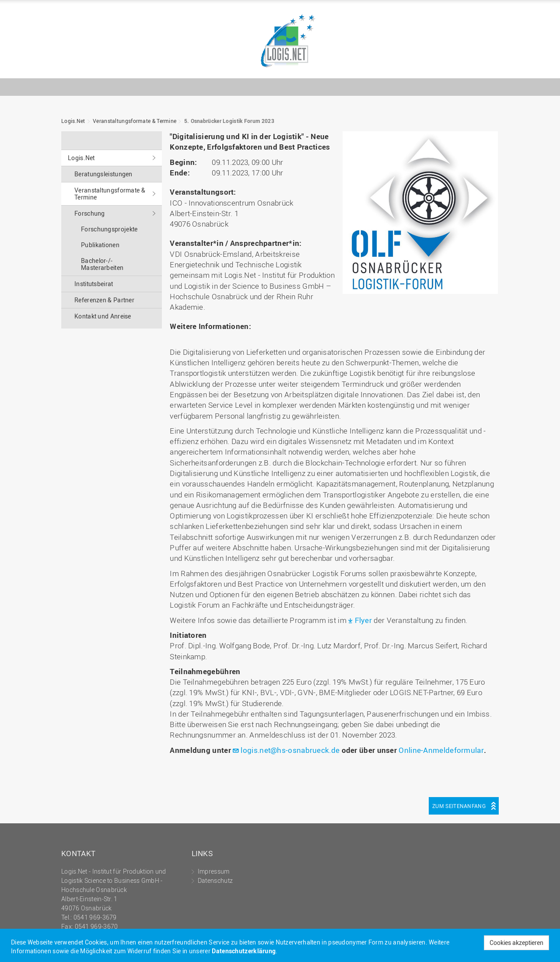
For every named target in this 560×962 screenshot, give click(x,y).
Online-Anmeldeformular (441, 750)
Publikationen (100, 245)
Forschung (90, 213)
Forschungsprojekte (109, 229)
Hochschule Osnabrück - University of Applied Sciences (470, 64)
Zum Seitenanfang (459, 806)
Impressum (214, 871)
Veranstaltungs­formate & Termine (135, 121)
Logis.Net (280, 41)
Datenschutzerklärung (244, 951)
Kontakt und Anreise (103, 316)
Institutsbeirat (94, 284)
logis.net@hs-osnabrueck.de (290, 750)
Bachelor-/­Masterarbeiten (102, 264)
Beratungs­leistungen (103, 174)
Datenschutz (215, 880)
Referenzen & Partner (104, 300)
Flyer (364, 620)
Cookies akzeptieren (516, 943)
